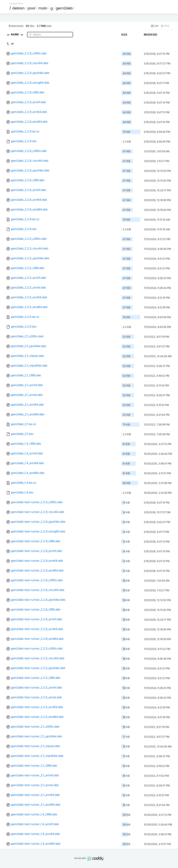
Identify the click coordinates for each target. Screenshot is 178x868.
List (155, 26)
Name (18, 34)
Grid (165, 26)
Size (124, 35)
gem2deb (64, 8)
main (43, 8)
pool (31, 8)
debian (19, 8)
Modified (151, 35)
